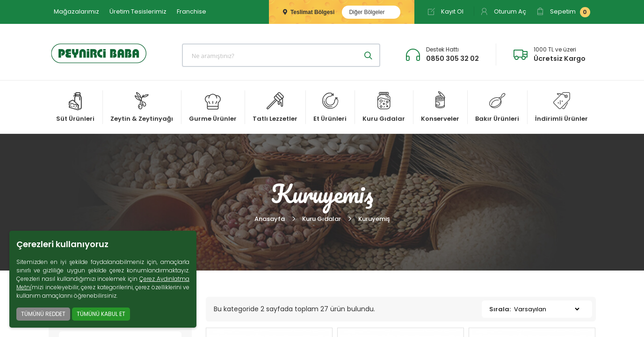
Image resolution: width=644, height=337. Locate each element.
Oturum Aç (503, 11)
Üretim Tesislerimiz (138, 11)
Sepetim (563, 12)
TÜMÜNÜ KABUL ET (101, 314)
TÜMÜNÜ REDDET (43, 314)
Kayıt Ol (445, 11)
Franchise (192, 11)
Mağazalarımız (76, 11)
